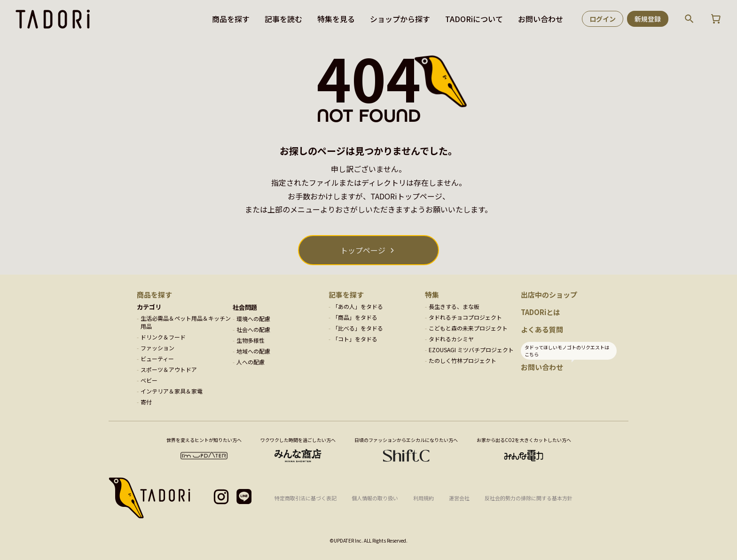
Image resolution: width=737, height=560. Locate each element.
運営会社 (459, 498)
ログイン (603, 19)
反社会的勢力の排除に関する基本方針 (529, 498)
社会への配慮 (253, 329)
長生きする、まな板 (454, 306)
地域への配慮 (253, 351)
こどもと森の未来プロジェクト (468, 328)
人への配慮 (251, 362)
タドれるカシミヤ (451, 339)
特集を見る (336, 19)
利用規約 (423, 498)
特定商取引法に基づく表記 (306, 498)
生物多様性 (251, 340)
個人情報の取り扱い (375, 498)
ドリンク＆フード (163, 337)
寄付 (146, 402)
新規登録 (648, 19)
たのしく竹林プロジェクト (463, 360)
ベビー (149, 380)
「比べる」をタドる (358, 328)
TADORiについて (474, 19)
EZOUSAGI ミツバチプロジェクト (471, 350)
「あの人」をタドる (358, 306)
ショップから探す (400, 19)
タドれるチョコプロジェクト (465, 317)
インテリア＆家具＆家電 (172, 391)
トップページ (363, 250)
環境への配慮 (253, 319)
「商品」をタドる (355, 317)
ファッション (157, 348)
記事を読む (283, 19)
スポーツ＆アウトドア (169, 369)
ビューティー (157, 359)
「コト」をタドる (355, 339)
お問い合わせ (541, 19)
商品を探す (231, 19)
